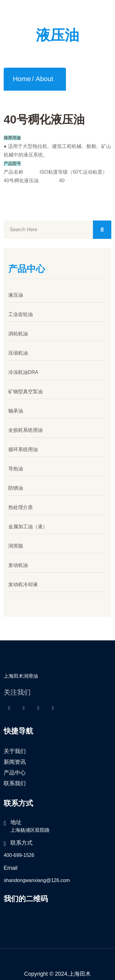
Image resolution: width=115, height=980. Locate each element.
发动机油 (18, 563)
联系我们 (15, 781)
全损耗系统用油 (25, 428)
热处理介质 (21, 505)
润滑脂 (16, 544)
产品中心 (15, 771)
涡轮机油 (18, 332)
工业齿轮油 (21, 312)
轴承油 (16, 409)
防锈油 (16, 486)
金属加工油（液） (28, 524)
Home (22, 76)
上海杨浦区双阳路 (30, 828)
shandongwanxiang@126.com (37, 878)
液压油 (16, 293)
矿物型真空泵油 (25, 389)
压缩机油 (18, 351)
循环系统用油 (23, 447)
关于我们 (15, 749)
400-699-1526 (19, 853)
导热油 (16, 467)
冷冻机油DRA (23, 370)
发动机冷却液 (23, 582)
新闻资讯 (15, 760)
